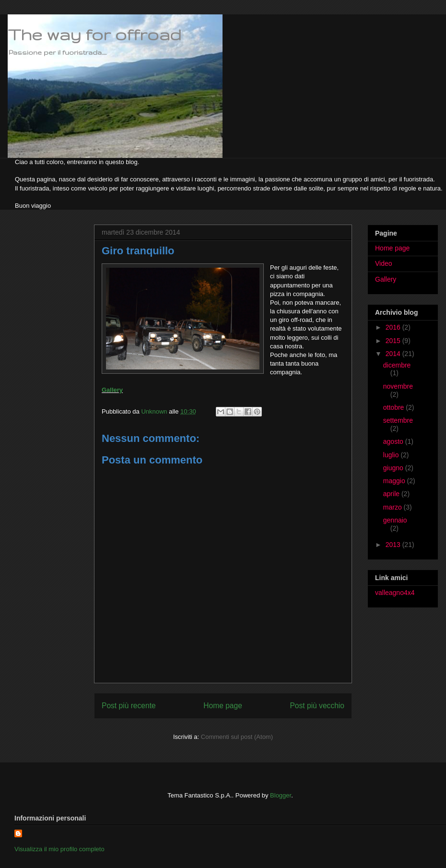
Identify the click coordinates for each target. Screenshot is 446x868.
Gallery (112, 390)
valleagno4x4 (395, 593)
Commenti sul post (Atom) (237, 737)
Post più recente (129, 706)
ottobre (394, 407)
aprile (392, 494)
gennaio (395, 520)
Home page (223, 706)
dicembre (397, 365)
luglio (392, 455)
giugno (394, 468)
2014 (394, 354)
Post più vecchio (317, 706)
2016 (394, 327)
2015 (394, 341)
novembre (398, 386)
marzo (393, 507)
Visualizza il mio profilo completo (59, 849)
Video (384, 263)
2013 (394, 545)
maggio (395, 481)
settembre (398, 420)
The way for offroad (94, 34)
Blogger (281, 795)
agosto (394, 441)
